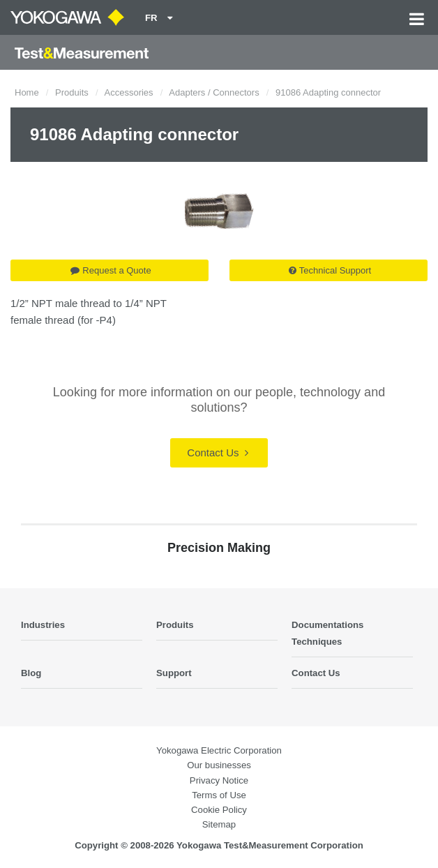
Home (27, 92)
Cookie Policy (219, 810)
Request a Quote (111, 270)
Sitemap (219, 824)
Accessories (129, 92)
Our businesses (219, 765)
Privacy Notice (219, 780)
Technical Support (330, 270)
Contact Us (217, 452)
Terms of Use (219, 795)
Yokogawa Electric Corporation (219, 750)
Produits (72, 92)
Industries (43, 625)
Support (174, 673)
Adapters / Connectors (214, 92)
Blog (31, 673)
